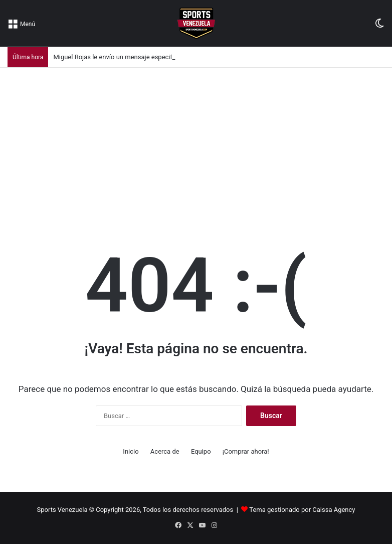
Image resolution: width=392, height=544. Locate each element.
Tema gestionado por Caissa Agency (302, 510)
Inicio (131, 451)
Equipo (201, 451)
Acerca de (165, 451)
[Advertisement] (196, 143)
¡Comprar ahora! (246, 451)
